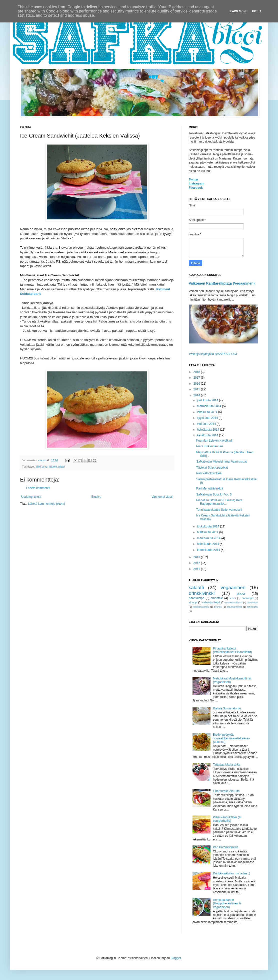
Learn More (238, 11)
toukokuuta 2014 (208, 526)
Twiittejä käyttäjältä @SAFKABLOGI (213, 354)
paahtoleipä (196, 598)
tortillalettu (252, 607)
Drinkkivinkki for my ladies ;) (232, 873)
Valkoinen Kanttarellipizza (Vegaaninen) (222, 283)
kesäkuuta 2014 (208, 435)
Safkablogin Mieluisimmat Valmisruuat (221, 462)
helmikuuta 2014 (208, 544)
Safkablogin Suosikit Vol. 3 (214, 494)
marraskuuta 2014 (209, 406)
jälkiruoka (42, 467)
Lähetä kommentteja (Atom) (46, 504)
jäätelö (53, 467)
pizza (241, 594)
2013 (197, 557)
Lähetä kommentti (38, 488)
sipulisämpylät (234, 607)
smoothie (217, 598)
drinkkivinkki (202, 593)
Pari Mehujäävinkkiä (210, 489)
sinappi (193, 602)
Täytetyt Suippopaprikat (212, 468)
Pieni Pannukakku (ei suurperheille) (227, 819)
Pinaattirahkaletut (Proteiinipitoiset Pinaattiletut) (232, 650)
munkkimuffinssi (234, 602)
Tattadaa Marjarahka (227, 765)
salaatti (196, 587)
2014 (197, 395)
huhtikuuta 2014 (208, 532)
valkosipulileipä (211, 602)
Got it (257, 11)
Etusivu (96, 497)
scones (218, 607)
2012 (197, 563)
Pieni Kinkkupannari (209, 446)
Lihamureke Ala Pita (226, 791)
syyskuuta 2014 (208, 418)
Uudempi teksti (31, 497)
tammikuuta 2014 (209, 550)
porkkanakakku (201, 607)
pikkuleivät (252, 602)
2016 (197, 384)
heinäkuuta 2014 (208, 430)
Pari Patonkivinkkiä (209, 473)
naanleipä (248, 598)
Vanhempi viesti (162, 497)
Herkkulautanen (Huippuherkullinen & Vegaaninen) (227, 903)
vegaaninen (233, 587)
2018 (197, 372)
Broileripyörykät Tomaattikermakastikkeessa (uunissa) (231, 738)
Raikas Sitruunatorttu (227, 708)
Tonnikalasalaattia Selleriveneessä (219, 510)
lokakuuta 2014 (208, 412)
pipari (61, 467)
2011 (197, 569)
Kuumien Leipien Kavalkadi (214, 441)
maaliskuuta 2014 (209, 538)
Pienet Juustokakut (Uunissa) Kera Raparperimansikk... (219, 502)
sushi (233, 598)
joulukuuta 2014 (208, 400)
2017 (197, 378)
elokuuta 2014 (207, 424)
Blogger (176, 958)
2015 (197, 389)
